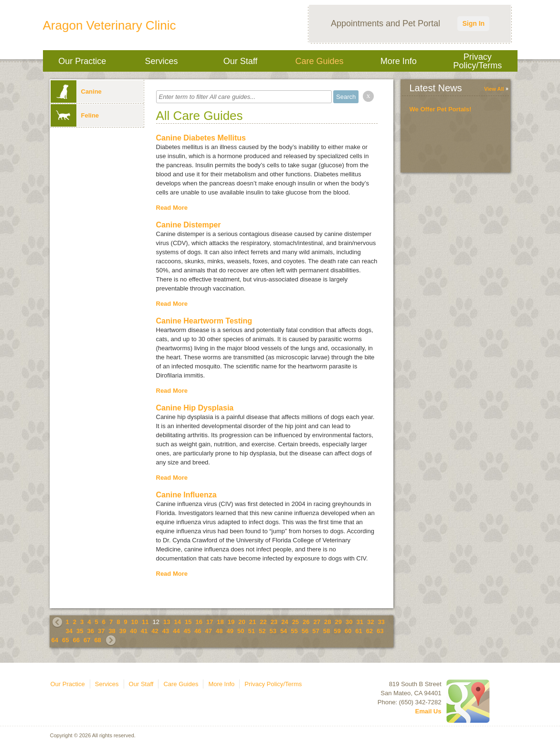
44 (176, 631)
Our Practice (82, 61)
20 (242, 622)
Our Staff (241, 61)
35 (80, 631)
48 (219, 631)
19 (231, 622)
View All (494, 89)
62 (370, 631)
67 (87, 640)
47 (209, 631)
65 (65, 640)
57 (316, 631)
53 (273, 631)
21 (253, 622)
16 (199, 622)
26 (306, 622)
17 (210, 622)
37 (101, 631)
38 (112, 631)
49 (230, 631)
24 (285, 622)
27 (317, 622)
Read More (172, 208)
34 (69, 631)
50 (241, 631)
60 (348, 631)
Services (161, 61)
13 (167, 622)
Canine (76, 92)
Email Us (428, 711)
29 (338, 622)
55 (294, 631)
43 (166, 631)
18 (220, 622)
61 (359, 631)
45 (187, 631)
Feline (75, 115)
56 (305, 631)
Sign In (473, 23)
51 (251, 631)
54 (284, 631)
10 (135, 622)
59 (337, 631)
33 (381, 622)
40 (133, 631)
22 (263, 622)
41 (144, 631)
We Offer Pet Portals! (441, 109)
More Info (399, 61)
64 (55, 640)
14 (177, 622)
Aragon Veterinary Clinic (110, 25)
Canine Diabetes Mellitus (201, 138)
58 (327, 631)
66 (76, 640)
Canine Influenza (186, 495)
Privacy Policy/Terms (477, 61)
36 (90, 631)
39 (123, 631)
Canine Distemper (189, 225)
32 (370, 622)
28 (328, 622)
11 (145, 622)
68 (97, 640)
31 (359, 622)
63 (380, 631)
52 (262, 631)
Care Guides (320, 61)
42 (155, 631)
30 (349, 622)
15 (188, 622)
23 (274, 622)
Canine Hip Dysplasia (195, 408)
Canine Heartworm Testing (204, 321)
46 (198, 631)
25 (296, 622)
